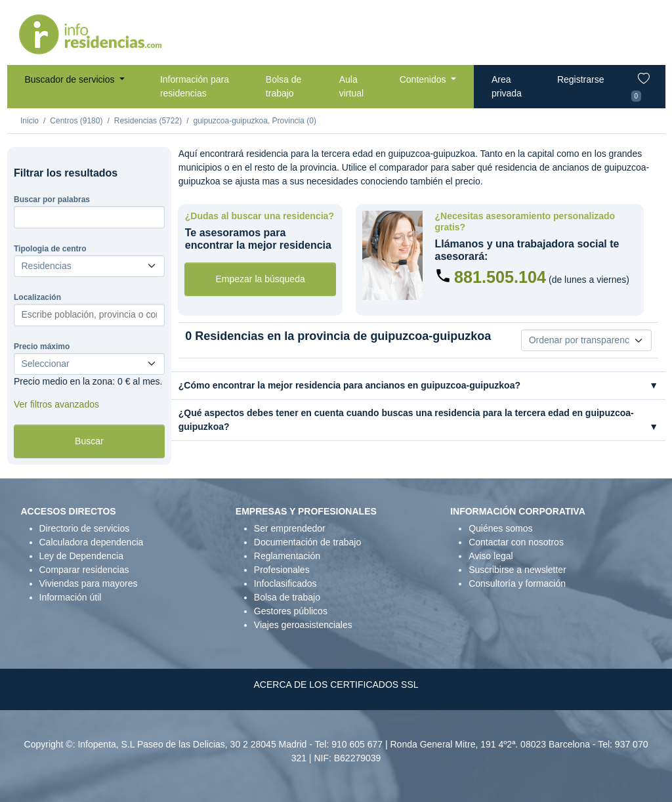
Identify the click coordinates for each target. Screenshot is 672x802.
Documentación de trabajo (307, 542)
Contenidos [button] (424, 79)
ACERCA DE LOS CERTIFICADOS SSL (336, 685)
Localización (37, 297)
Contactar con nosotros (516, 542)
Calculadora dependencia (92, 542)
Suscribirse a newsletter (517, 570)
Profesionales (282, 570)
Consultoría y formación (517, 583)
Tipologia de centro (50, 249)
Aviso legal (491, 556)
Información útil (71, 597)
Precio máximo (42, 347)
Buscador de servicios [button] (71, 79)
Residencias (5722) (148, 121)
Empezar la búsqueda (261, 279)
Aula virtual (351, 86)
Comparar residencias (84, 570)
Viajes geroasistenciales (303, 625)
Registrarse (581, 79)
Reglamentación (287, 556)
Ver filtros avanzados (56, 404)
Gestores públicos (291, 611)
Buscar (89, 441)
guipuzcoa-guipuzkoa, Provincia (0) (254, 121)
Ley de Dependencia (81, 556)
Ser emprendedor (290, 528)
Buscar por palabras (52, 200)
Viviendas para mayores (89, 583)
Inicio (30, 121)
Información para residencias (195, 86)
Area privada (507, 86)
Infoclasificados (285, 583)
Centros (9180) (76, 121)
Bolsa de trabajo (283, 86)
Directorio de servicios (85, 528)
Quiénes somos (500, 528)
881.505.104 (500, 277)
